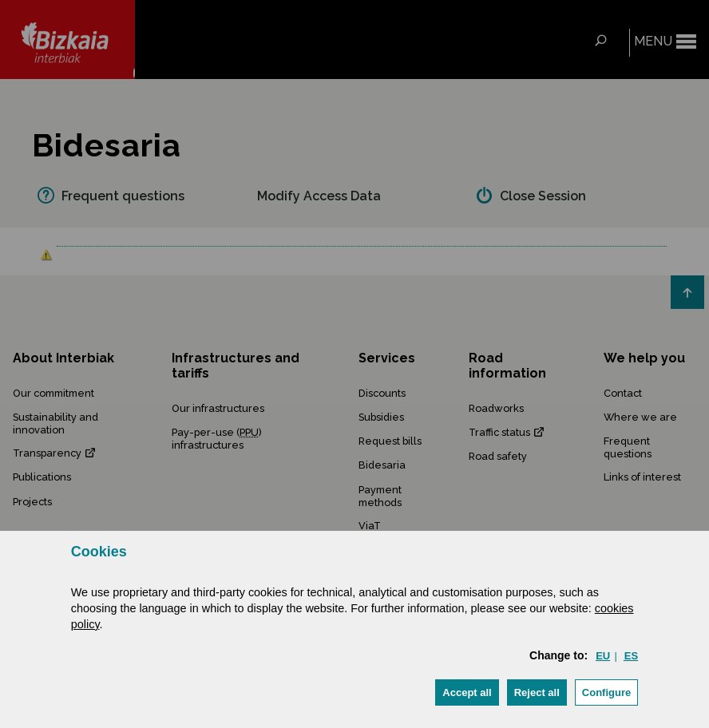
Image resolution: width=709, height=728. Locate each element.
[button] (467, 692)
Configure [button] (606, 692)
